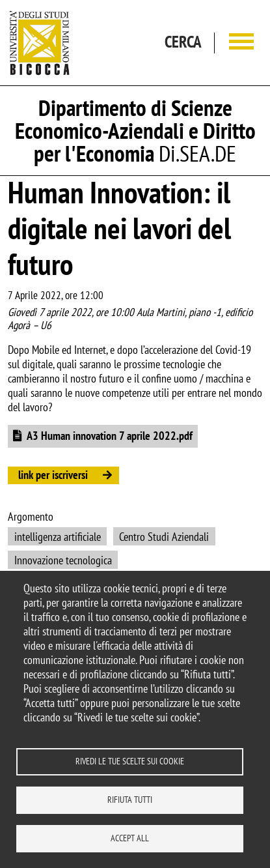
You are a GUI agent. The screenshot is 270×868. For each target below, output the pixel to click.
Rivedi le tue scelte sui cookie (130, 761)
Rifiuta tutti (130, 800)
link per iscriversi (53, 475)
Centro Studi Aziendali (164, 537)
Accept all (130, 838)
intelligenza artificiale (58, 537)
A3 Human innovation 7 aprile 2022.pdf (110, 436)
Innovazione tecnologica (63, 560)
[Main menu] (241, 43)
